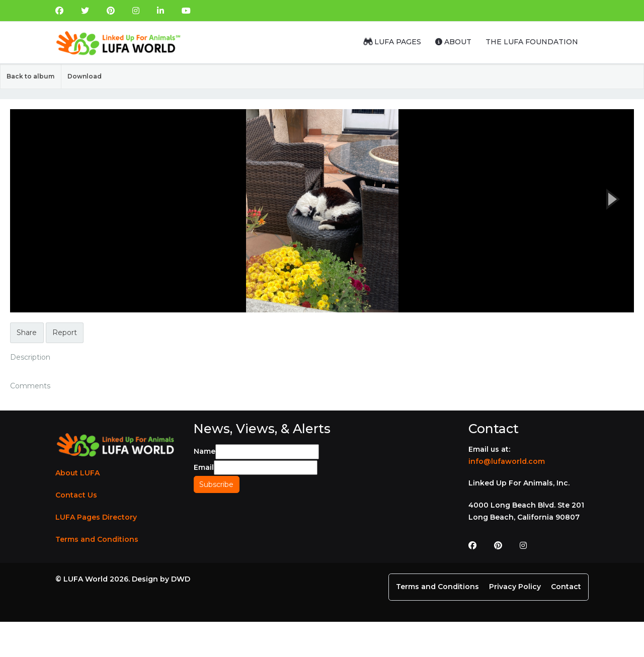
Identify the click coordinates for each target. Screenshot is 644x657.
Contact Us (76, 495)
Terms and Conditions (97, 539)
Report (65, 333)
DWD (181, 579)
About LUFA (77, 473)
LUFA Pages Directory (96, 517)
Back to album (30, 76)
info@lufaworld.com (507, 461)
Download (85, 76)
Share (27, 333)
